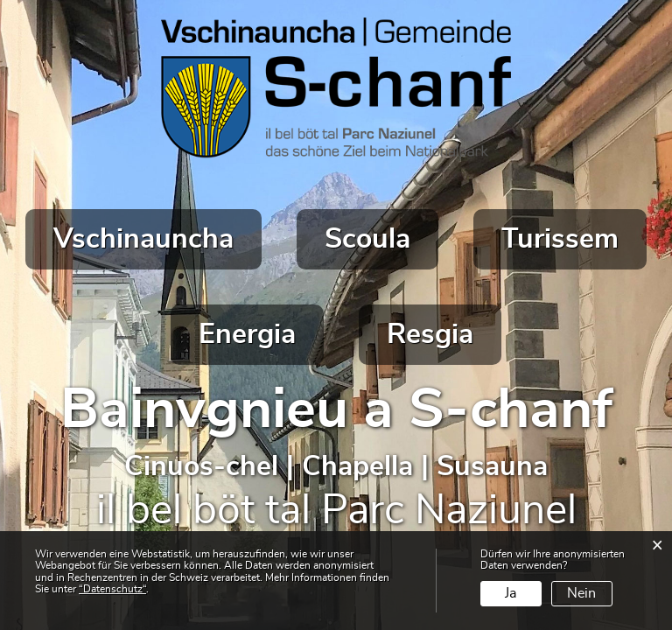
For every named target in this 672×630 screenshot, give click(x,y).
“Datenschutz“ (112, 589)
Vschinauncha (143, 239)
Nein (581, 593)
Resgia (430, 334)
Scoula (367, 239)
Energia (247, 334)
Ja (511, 593)
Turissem (560, 239)
